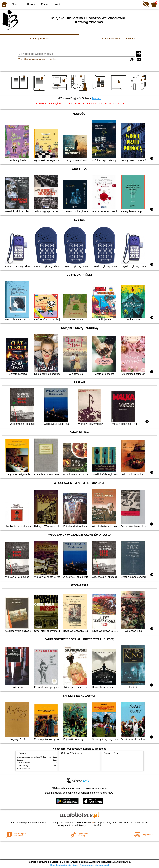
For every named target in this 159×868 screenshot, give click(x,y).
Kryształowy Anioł (23, 768)
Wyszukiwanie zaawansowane (32, 59)
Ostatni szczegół (23, 766)
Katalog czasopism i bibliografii (119, 39)
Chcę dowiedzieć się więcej (64, 865)
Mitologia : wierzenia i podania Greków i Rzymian (36, 757)
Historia (31, 4)
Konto (58, 4)
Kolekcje (53, 59)
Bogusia (20, 760)
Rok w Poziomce (23, 763)
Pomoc (45, 4)
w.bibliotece (85, 823)
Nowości (17, 4)
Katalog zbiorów (39, 39)
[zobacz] (97, 98)
